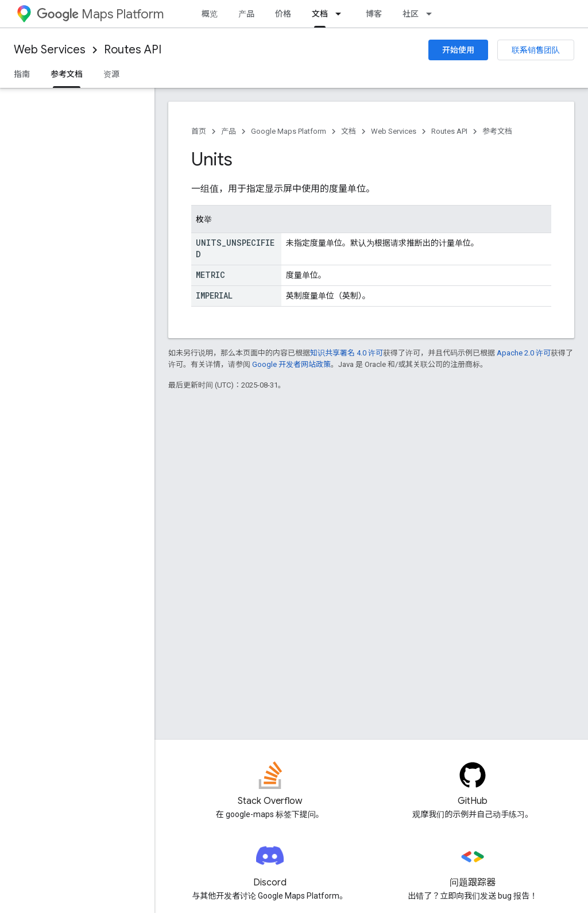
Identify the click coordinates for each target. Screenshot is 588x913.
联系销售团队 (536, 50)
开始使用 (458, 50)
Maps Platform (100, 14)
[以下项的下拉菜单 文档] (342, 14)
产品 (246, 14)
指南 (22, 74)
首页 (199, 131)
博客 (374, 14)
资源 (111, 74)
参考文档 (497, 131)
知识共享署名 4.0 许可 (347, 353)
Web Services (50, 50)
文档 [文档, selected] (320, 14)
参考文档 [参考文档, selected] (67, 74)
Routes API (133, 50)
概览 (210, 14)
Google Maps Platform (289, 131)
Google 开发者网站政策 (291, 364)
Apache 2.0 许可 (524, 353)
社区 (411, 14)
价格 (283, 14)
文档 (349, 131)
